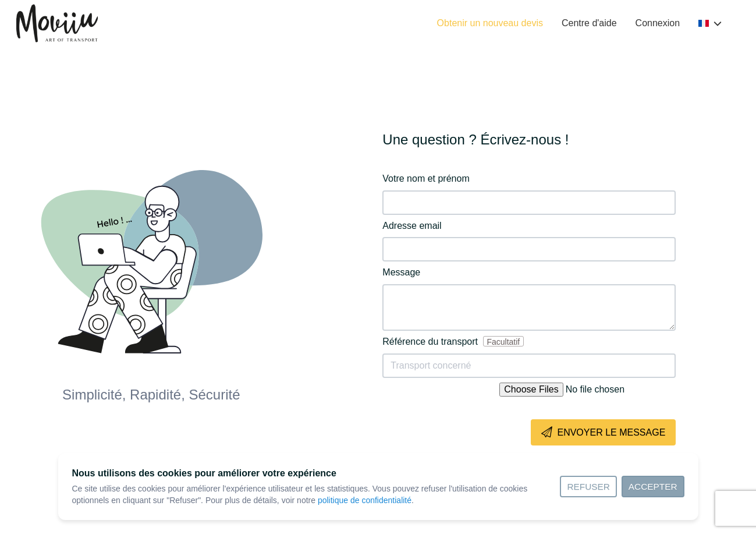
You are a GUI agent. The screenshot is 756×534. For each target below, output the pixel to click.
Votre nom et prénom (426, 178)
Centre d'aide (589, 23)
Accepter (653, 487)
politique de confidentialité (365, 500)
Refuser (588, 487)
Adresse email (412, 226)
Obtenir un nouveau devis (490, 23)
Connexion (658, 23)
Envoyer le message (603, 433)
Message (401, 272)
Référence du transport (453, 341)
